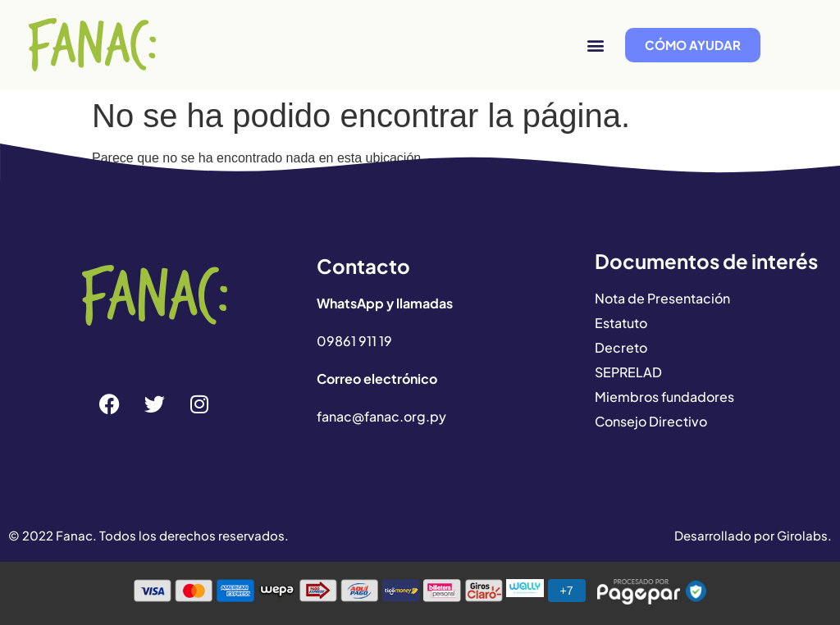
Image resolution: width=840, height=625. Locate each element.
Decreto (621, 347)
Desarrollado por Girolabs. (753, 535)
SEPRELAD (628, 372)
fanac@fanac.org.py (381, 416)
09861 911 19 (354, 341)
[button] (595, 45)
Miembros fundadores (664, 397)
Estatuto (621, 323)
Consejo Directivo (651, 421)
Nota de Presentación (662, 298)
